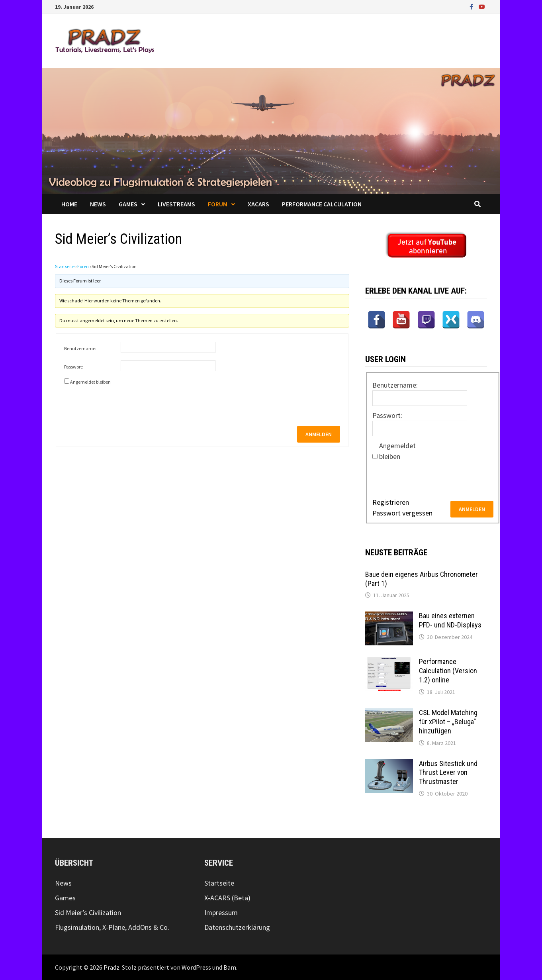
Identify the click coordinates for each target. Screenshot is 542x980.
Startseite (65, 266)
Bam (230, 967)
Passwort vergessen (402, 513)
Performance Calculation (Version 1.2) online (448, 671)
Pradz (112, 967)
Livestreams (176, 204)
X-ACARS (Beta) (227, 898)
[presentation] (125, 402)
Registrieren (391, 502)
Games (128, 204)
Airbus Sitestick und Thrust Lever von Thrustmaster (448, 773)
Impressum (221, 912)
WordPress (196, 967)
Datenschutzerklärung (237, 927)
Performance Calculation (322, 204)
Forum (218, 204)
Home (69, 204)
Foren (83, 266)
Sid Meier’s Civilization (88, 912)
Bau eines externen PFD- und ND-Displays (450, 620)
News (98, 204)
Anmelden (319, 434)
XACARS (258, 204)
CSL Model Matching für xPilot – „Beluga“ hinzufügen (448, 722)
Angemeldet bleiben (90, 382)
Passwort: (74, 367)
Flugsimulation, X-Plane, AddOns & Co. (112, 927)
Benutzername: (80, 348)
